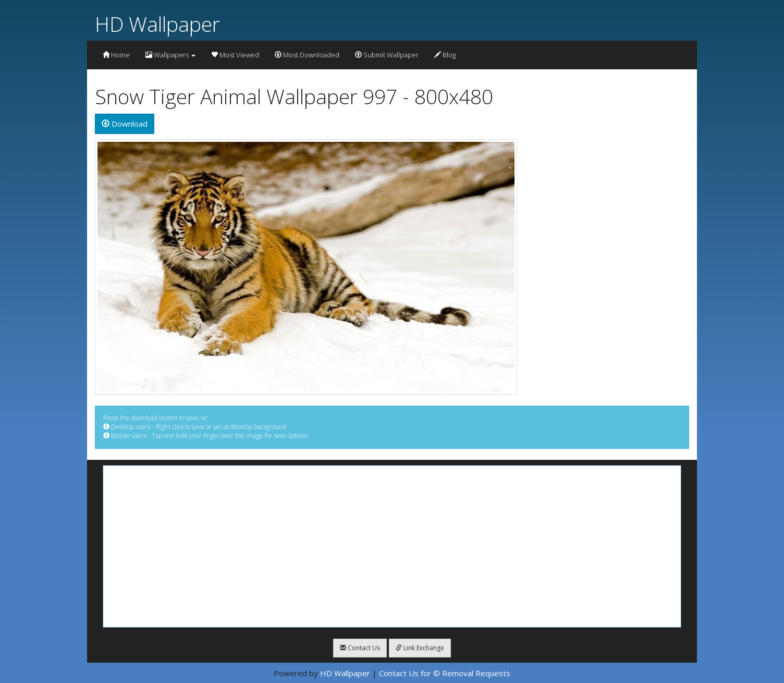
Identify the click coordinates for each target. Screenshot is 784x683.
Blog (445, 55)
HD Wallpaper (157, 24)
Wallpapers (170, 55)
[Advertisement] (392, 546)
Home (116, 55)
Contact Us (360, 648)
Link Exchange (420, 648)
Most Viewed (235, 55)
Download (125, 124)
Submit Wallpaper (387, 55)
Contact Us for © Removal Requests (445, 673)
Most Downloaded (307, 55)
